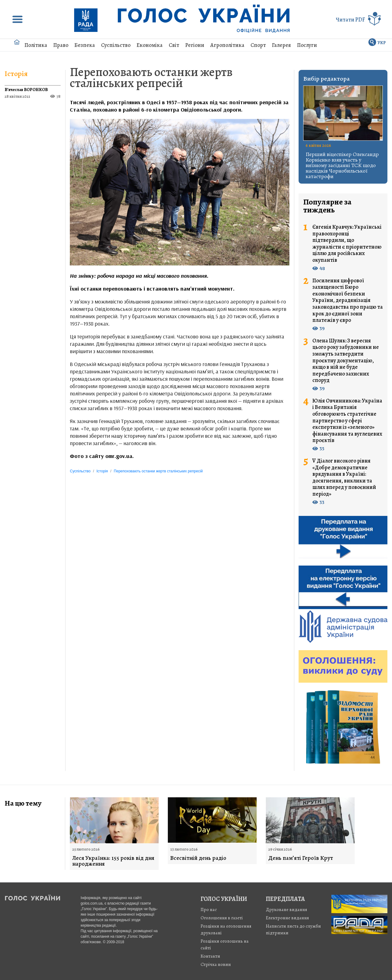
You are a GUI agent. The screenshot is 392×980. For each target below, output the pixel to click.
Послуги (307, 45)
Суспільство (116, 45)
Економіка (150, 45)
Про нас (209, 909)
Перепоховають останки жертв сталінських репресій (151, 77)
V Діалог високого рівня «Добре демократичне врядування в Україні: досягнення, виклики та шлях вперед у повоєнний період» (344, 478)
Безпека (85, 45)
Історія (16, 74)
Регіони (195, 45)
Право (61, 45)
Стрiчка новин (216, 964)
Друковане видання (286, 909)
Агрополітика (227, 45)
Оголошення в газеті (222, 918)
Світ (174, 45)
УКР (382, 43)
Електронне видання (287, 918)
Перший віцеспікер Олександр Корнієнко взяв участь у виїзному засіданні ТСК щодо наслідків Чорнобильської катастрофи (342, 165)
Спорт (258, 45)
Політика (36, 45)
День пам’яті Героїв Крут (301, 858)
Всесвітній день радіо (198, 858)
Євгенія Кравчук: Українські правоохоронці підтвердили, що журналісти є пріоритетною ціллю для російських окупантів (347, 244)
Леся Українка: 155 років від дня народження (113, 861)
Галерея (281, 45)
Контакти (210, 956)
